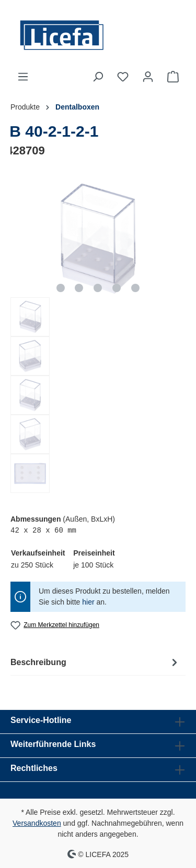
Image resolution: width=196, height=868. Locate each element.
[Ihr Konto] (148, 77)
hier (88, 602)
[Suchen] (98, 77)
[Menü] (23, 77)
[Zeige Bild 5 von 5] (135, 288)
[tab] (95, 662)
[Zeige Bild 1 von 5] (61, 288)
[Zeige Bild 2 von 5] (79, 288)
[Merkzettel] (123, 77)
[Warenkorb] (173, 77)
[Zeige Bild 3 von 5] (98, 288)
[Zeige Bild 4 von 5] (117, 288)
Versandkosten (37, 823)
